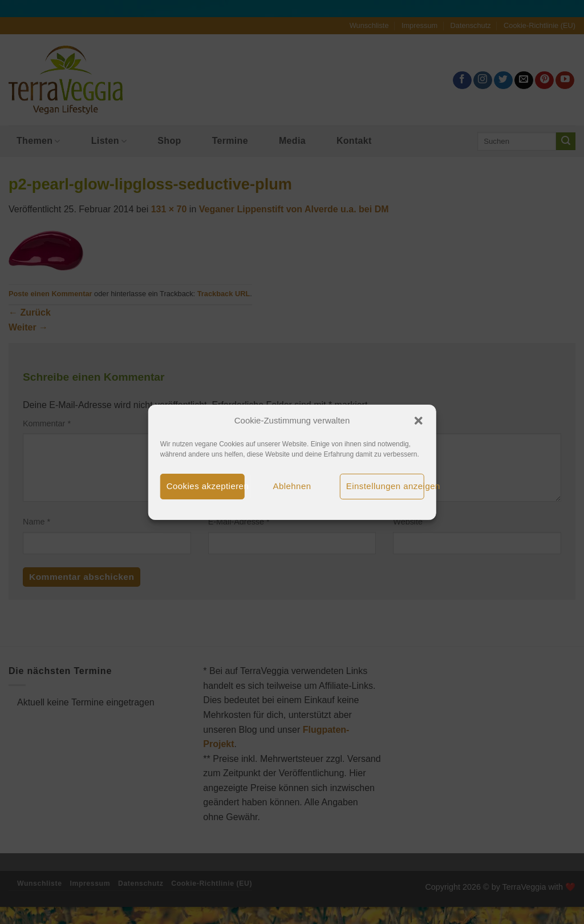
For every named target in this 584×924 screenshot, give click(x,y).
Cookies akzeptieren (206, 486)
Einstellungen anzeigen (385, 486)
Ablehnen (292, 486)
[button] (418, 421)
